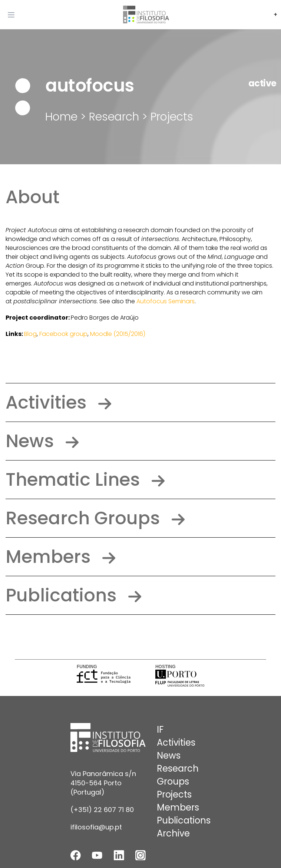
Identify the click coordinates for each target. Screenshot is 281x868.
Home (61, 117)
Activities (58, 402)
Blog (30, 334)
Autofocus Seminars (166, 301)
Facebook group (63, 334)
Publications (73, 595)
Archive (173, 833)
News (42, 441)
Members (60, 557)
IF (160, 730)
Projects (172, 117)
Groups (173, 781)
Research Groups (95, 518)
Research (178, 768)
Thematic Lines (85, 480)
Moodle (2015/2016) (118, 334)
